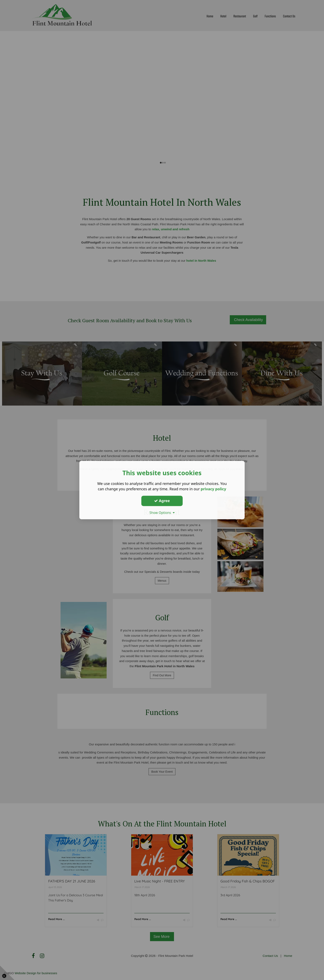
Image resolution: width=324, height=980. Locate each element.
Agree (162, 501)
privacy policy (213, 489)
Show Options (162, 513)
